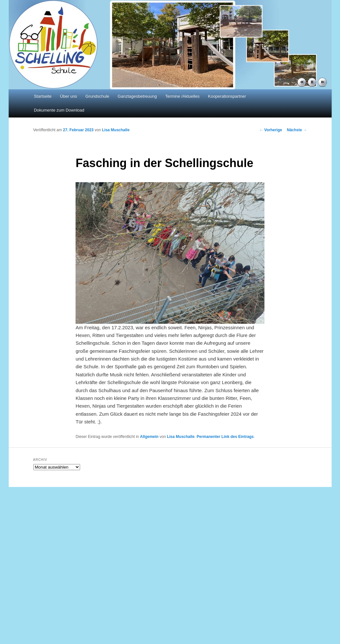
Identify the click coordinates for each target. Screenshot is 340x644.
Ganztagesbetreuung (137, 96)
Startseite (43, 96)
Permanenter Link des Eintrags (225, 437)
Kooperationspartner (227, 96)
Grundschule (98, 96)
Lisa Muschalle (116, 130)
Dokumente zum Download (59, 110)
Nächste (297, 130)
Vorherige (271, 130)
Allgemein (149, 437)
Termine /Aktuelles (182, 96)
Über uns (69, 96)
